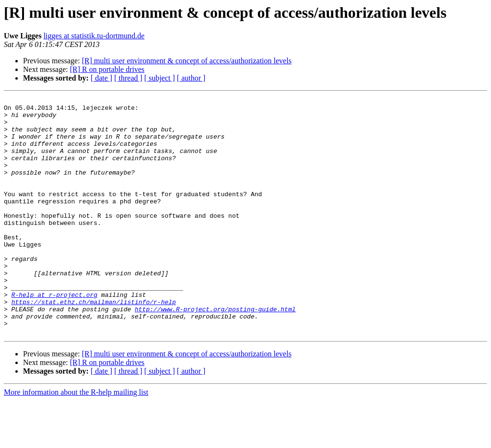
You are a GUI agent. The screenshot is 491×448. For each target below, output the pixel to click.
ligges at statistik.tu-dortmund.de (94, 36)
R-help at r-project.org (54, 335)
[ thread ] (128, 78)
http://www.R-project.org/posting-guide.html (215, 352)
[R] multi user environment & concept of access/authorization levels (187, 61)
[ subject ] (160, 78)
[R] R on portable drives (107, 69)
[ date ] (101, 78)
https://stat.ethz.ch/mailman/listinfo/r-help (94, 343)
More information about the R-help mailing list (76, 440)
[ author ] (191, 78)
